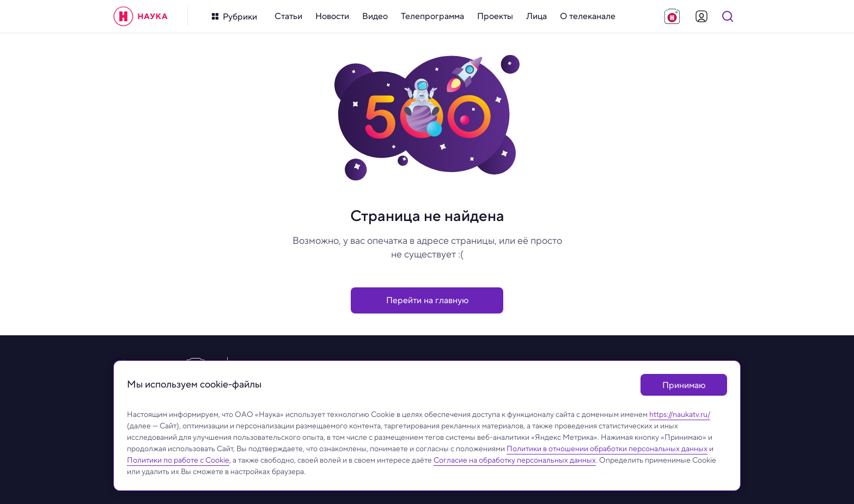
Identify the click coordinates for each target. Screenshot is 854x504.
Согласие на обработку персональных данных (515, 460)
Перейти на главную (427, 300)
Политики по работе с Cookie (178, 460)
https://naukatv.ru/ (680, 414)
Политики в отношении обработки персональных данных (607, 448)
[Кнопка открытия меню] (234, 17)
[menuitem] (288, 16)
